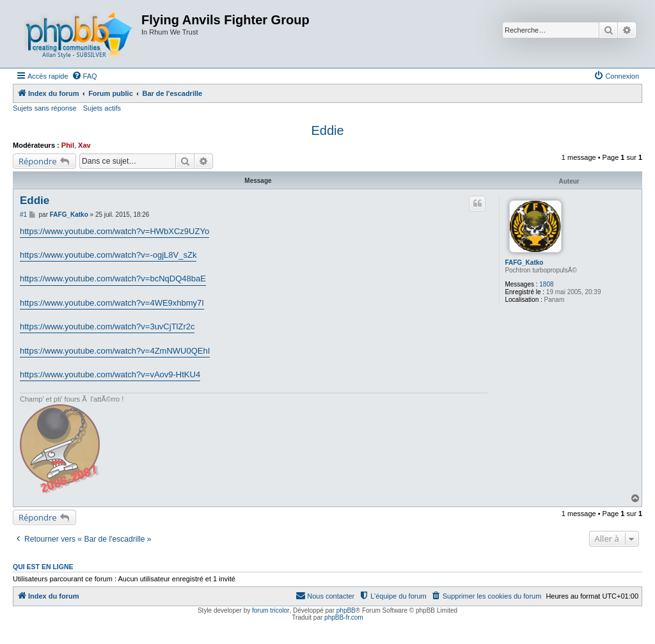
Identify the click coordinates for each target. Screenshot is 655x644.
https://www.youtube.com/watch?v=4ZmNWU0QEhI (115, 351)
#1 (23, 215)
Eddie (327, 130)
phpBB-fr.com (344, 617)
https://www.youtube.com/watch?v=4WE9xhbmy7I (112, 303)
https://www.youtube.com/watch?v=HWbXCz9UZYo (114, 231)
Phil (68, 145)
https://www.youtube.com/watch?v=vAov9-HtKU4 (110, 374)
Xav (84, 145)
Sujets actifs (102, 108)
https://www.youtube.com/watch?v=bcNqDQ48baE (113, 279)
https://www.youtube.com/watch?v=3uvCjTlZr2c (107, 326)
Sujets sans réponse (45, 108)
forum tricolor (271, 610)
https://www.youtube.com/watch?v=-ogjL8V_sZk (108, 255)
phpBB (346, 610)
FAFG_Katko (524, 263)
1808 (546, 284)
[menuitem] (84, 76)
